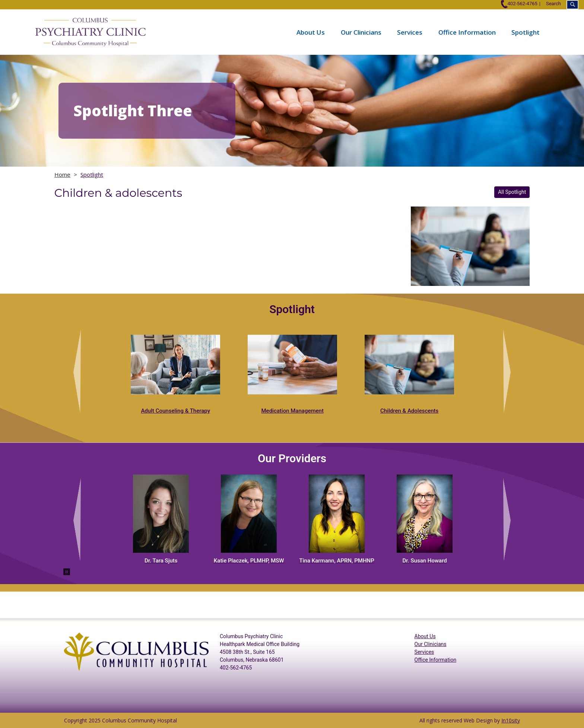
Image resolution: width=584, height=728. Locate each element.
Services (410, 32)
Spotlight (526, 32)
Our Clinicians (361, 32)
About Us (311, 32)
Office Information (467, 32)
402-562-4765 (519, 4)
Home (62, 174)
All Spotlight (512, 192)
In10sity (511, 720)
